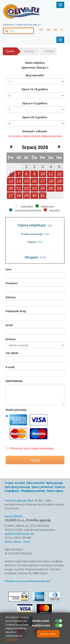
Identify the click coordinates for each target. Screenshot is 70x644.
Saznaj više (12, 639)
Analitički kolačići (41, 625)
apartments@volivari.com (19, 534)
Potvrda (49, 51)
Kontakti (20, 483)
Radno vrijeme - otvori (17, 542)
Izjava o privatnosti (42, 487)
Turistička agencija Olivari (19, 501)
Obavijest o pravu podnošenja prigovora (28, 581)
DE (55, 30)
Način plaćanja (54, 483)
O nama (9, 483)
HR (41, 30)
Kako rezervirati (35, 483)
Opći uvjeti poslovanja (17, 487)
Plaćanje (29, 51)
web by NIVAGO (14, 516)
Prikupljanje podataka (33, 491)
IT (62, 30)
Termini (10, 51)
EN (48, 30)
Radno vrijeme (55, 491)
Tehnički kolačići (41, 621)
